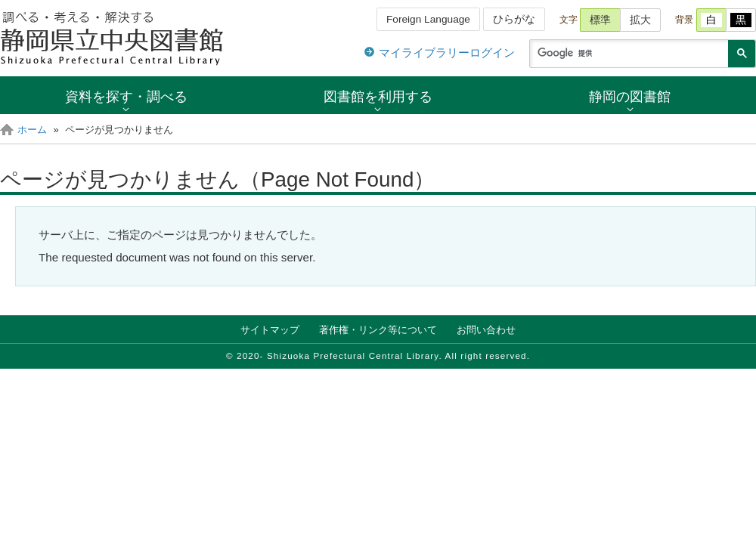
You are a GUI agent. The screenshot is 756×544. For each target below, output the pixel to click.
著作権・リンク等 (378, 330)
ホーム (32, 130)
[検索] (627, 54)
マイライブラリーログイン (447, 53)
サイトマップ (270, 330)
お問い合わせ (486, 330)
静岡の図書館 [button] (630, 96)
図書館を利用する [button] (378, 96)
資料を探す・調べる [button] (126, 96)
